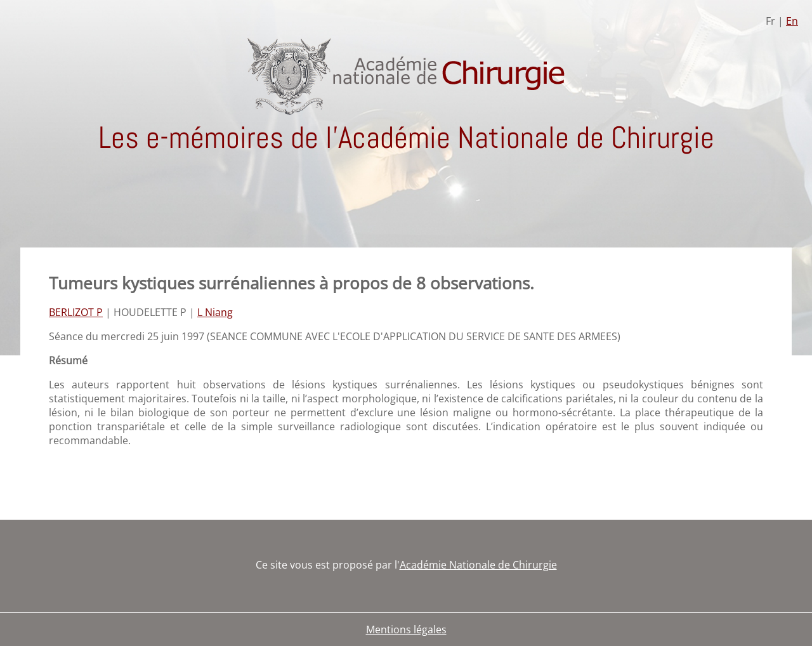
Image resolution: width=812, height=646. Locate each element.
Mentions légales (406, 630)
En (792, 21)
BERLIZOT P (76, 312)
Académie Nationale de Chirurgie (478, 565)
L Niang (215, 312)
